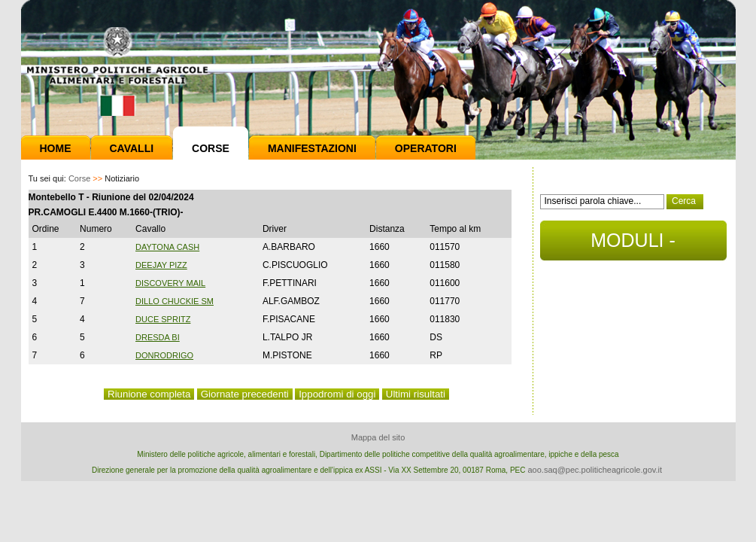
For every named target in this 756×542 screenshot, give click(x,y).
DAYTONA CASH (167, 247)
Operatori (426, 148)
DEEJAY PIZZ (161, 265)
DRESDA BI (158, 337)
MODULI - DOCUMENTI (633, 245)
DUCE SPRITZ (163, 319)
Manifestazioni (312, 148)
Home (56, 148)
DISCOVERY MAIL (170, 283)
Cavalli (132, 148)
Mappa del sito (378, 437)
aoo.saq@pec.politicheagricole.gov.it (595, 470)
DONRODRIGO (164, 355)
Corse (211, 148)
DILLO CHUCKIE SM (175, 301)
